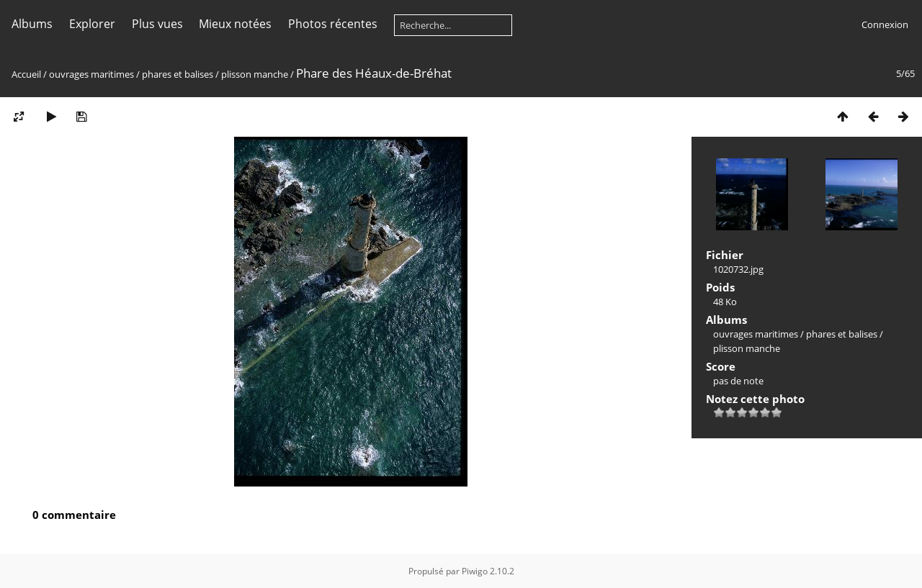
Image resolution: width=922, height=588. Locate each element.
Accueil (26, 74)
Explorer (92, 24)
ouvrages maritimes (91, 74)
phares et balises (178, 74)
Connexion (885, 24)
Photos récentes (333, 24)
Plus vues (157, 24)
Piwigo (475, 571)
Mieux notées (235, 24)
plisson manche (255, 74)
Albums (32, 24)
